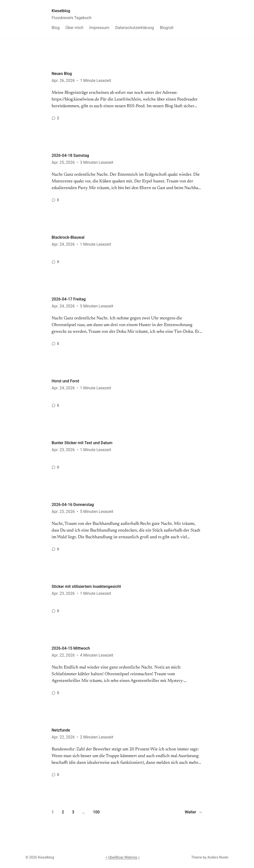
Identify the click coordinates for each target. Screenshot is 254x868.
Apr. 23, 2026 (63, 450)
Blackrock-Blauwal (68, 237)
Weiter (194, 812)
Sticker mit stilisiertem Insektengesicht (86, 586)
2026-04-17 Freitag (69, 299)
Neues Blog (62, 74)
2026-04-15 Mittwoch (71, 648)
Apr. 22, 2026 (63, 655)
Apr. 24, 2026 (63, 244)
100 (96, 812)
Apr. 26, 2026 (63, 81)
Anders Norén (218, 857)
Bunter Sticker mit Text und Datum (82, 443)
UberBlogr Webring (123, 857)
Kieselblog (61, 11)
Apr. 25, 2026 (63, 162)
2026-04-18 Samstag (70, 155)
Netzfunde (61, 730)
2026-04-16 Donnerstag (73, 505)
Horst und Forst (65, 381)
